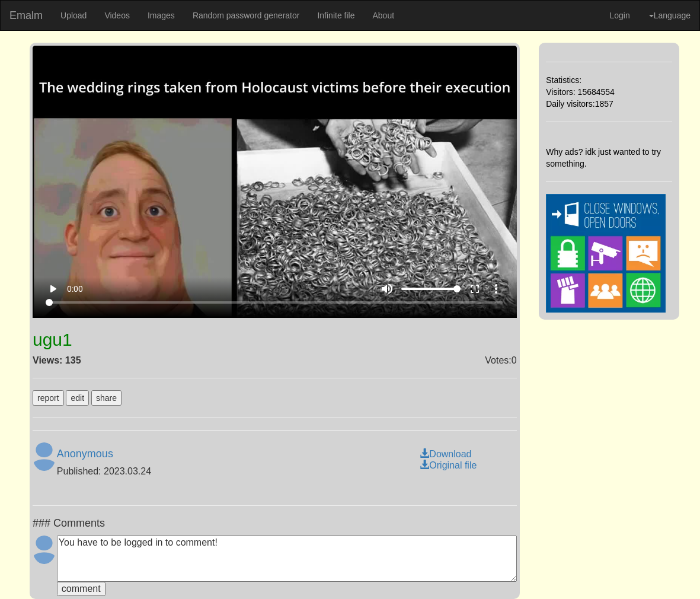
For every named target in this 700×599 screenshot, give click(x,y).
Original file (448, 465)
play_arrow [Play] (53, 289)
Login (619, 15)
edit (77, 398)
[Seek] (274, 302)
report (48, 398)
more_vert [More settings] (496, 289)
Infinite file (336, 15)
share (106, 398)
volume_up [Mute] (387, 289)
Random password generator (246, 15)
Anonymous (85, 454)
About (383, 15)
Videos (117, 15)
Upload (73, 15)
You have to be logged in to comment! (287, 559)
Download (445, 454)
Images (161, 15)
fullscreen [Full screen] (475, 289)
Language (670, 15)
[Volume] (431, 289)
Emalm (26, 15)
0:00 (75, 289)
